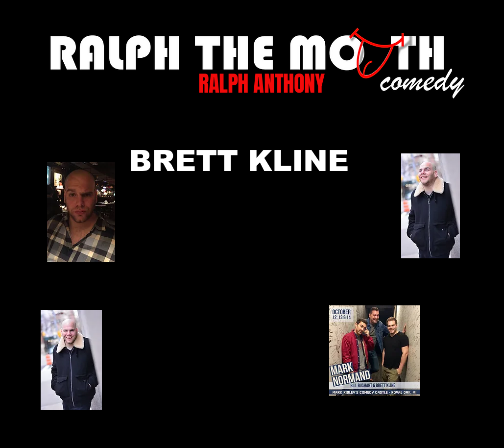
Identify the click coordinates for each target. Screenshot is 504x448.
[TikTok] (216, 434)
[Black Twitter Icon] (275, 434)
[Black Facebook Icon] (246, 434)
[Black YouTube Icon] (304, 434)
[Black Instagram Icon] (334, 434)
